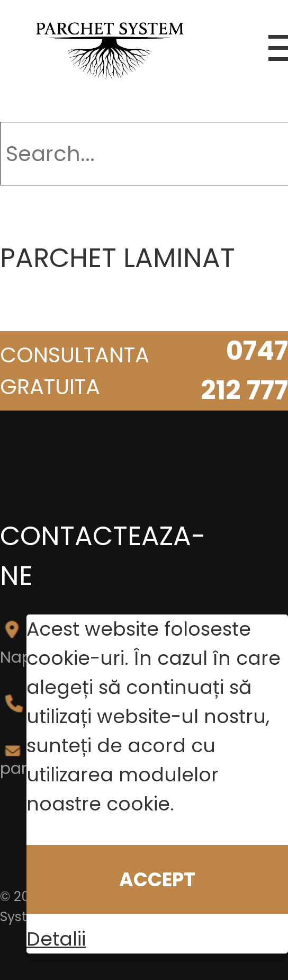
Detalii (56, 939)
